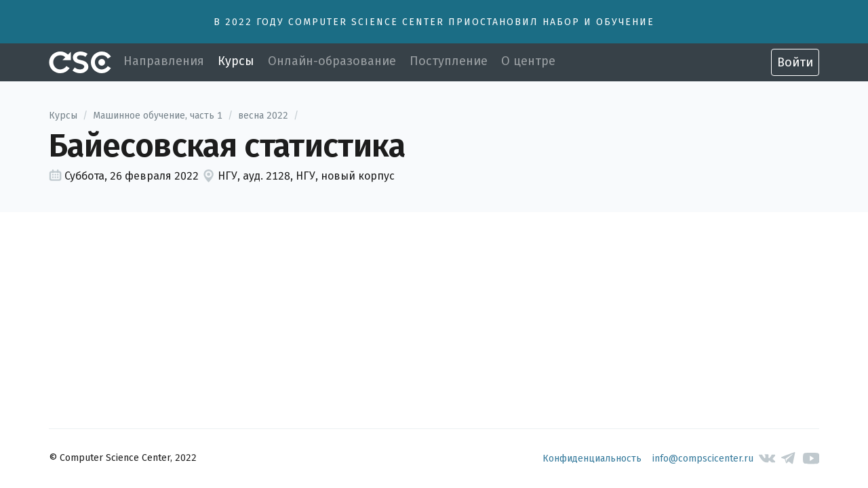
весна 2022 (263, 116)
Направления (164, 61)
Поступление (449, 61)
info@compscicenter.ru (703, 459)
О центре (528, 61)
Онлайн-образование (332, 61)
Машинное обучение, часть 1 (158, 116)
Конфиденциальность (592, 459)
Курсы (236, 61)
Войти (795, 62)
